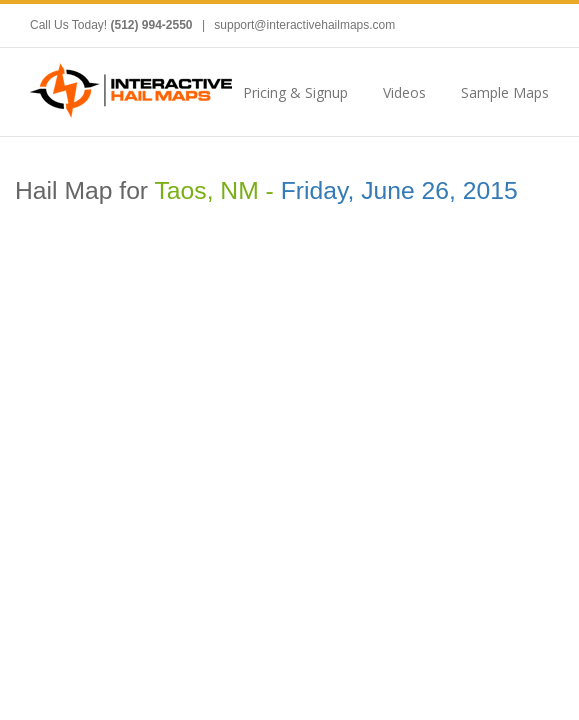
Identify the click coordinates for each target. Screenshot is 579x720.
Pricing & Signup (295, 92)
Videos (404, 92)
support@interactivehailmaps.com (304, 25)
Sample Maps (505, 92)
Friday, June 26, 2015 (399, 190)
